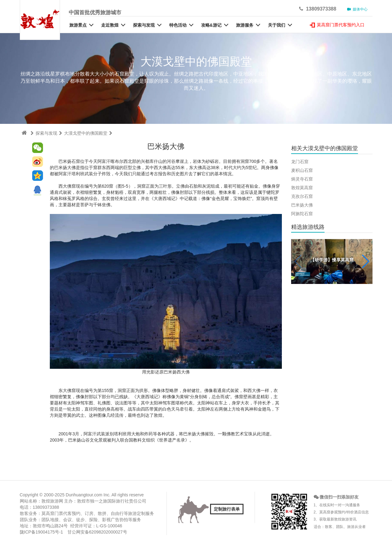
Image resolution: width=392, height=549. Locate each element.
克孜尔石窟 (302, 196)
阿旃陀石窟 (302, 214)
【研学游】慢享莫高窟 (332, 260)
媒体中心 (358, 9)
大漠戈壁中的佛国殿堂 (86, 133)
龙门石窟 (300, 162)
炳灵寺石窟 (302, 179)
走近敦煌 (110, 25)
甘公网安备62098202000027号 (97, 532)
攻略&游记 (211, 25)
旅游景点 (78, 25)
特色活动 (178, 25)
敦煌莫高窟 (302, 188)
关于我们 (277, 25)
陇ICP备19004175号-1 (41, 532)
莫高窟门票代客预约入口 (337, 25)
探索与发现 (144, 25)
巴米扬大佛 (302, 205)
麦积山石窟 (302, 170)
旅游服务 (245, 25)
